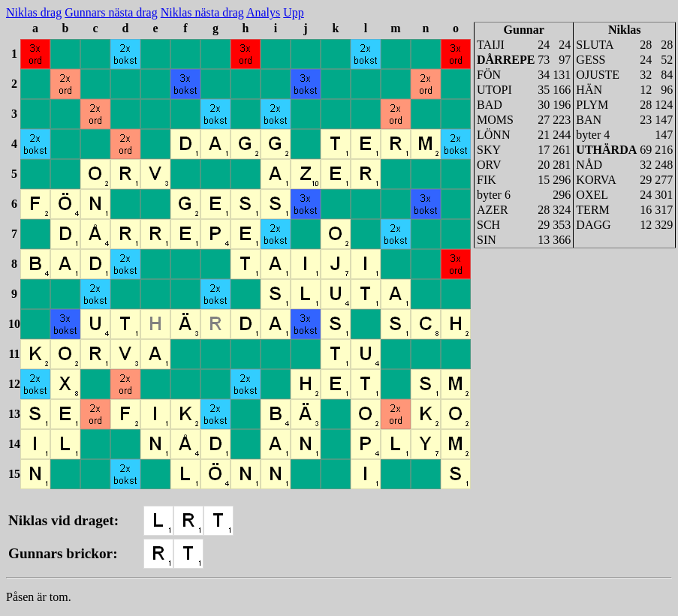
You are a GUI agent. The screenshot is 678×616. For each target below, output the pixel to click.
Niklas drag (34, 12)
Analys (263, 12)
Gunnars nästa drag (111, 12)
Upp (294, 12)
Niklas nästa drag (202, 12)
